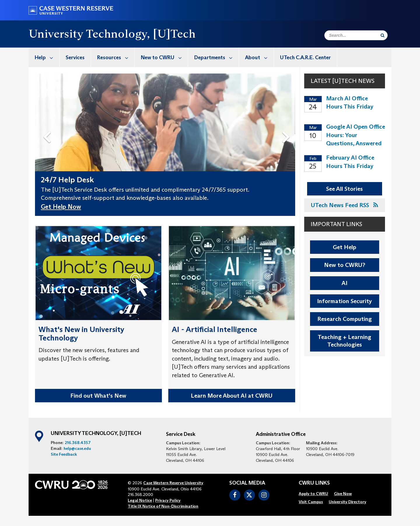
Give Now (343, 494)
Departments (216, 57)
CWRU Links (314, 483)
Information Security (344, 301)
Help (47, 57)
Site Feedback (64, 454)
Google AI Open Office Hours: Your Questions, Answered (356, 135)
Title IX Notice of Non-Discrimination (163, 506)
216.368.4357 (78, 443)
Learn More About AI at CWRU (232, 396)
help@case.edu (77, 448)
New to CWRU (164, 57)
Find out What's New (98, 396)
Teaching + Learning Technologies (344, 341)
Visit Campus (311, 502)
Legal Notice (140, 500)
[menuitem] (44, 57)
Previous (48, 128)
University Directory (348, 502)
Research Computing (345, 319)
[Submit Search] (383, 35)
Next (287, 128)
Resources (116, 57)
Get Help (344, 247)
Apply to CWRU (313, 494)
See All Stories (344, 189)
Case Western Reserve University (173, 483)
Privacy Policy (168, 500)
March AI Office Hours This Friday (350, 103)
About (259, 57)
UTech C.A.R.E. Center (305, 57)
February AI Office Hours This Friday (350, 162)
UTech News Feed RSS (344, 205)
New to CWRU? (345, 265)
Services (75, 57)
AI (344, 283)
